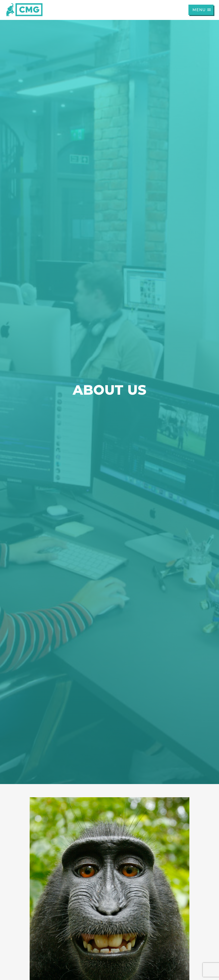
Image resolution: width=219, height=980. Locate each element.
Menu (202, 10)
